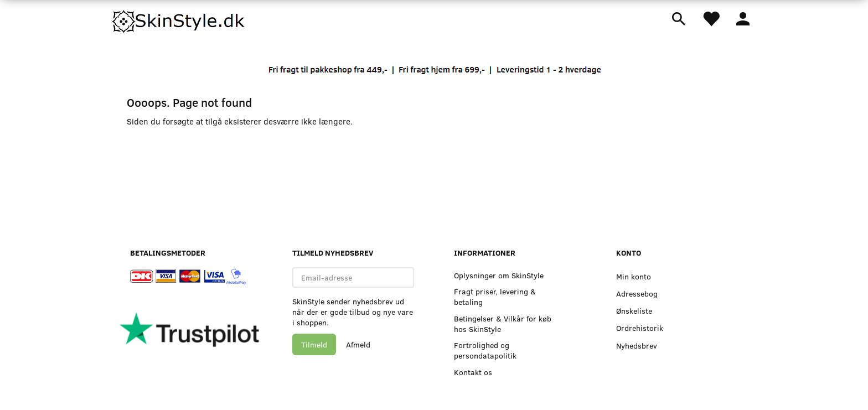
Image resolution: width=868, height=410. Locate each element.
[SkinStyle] (179, 19)
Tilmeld (314, 344)
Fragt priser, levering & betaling (495, 297)
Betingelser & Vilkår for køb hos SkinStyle (503, 324)
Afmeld (358, 344)
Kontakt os (473, 372)
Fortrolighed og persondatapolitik (485, 350)
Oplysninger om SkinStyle (499, 275)
